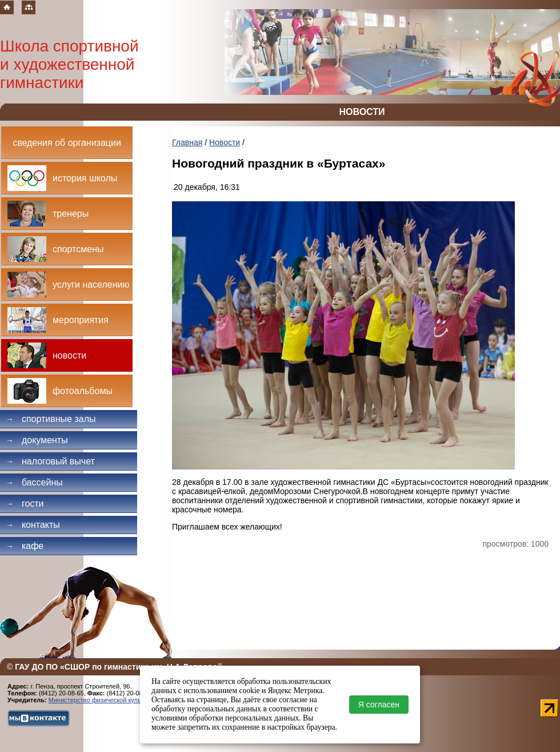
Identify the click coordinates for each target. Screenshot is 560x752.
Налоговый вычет (50, 461)
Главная (187, 142)
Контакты (33, 525)
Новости (225, 142)
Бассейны (34, 482)
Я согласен (379, 705)
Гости (25, 504)
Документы (37, 440)
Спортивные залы (51, 419)
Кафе (25, 546)
